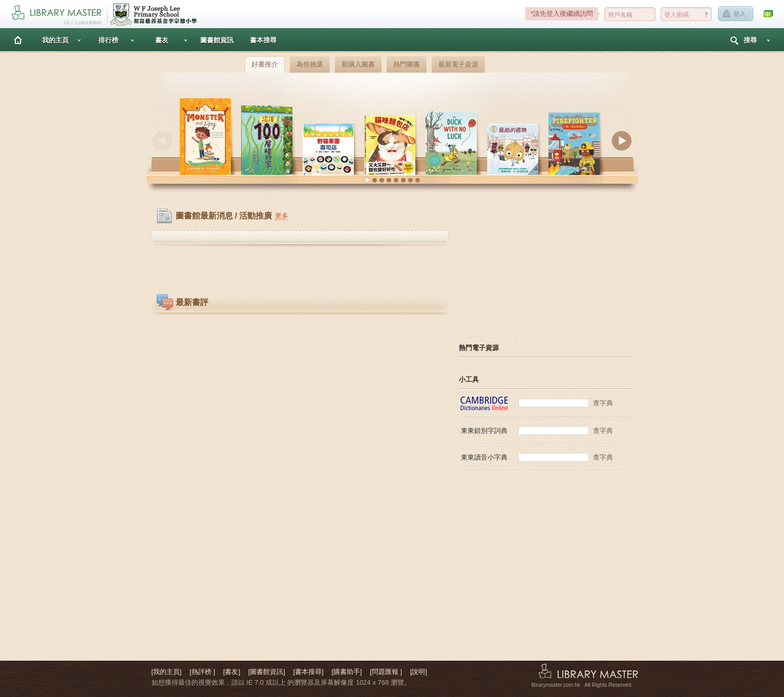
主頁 (18, 40)
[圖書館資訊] (267, 672)
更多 (282, 216)
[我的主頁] (167, 672)
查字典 (603, 403)
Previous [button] (162, 141)
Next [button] (622, 141)
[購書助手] (346, 672)
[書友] (232, 672)
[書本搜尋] (309, 672)
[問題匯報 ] (386, 672)
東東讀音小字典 (484, 457)
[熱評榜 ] (202, 672)
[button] (367, 181)
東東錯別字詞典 (484, 431)
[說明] (419, 672)
